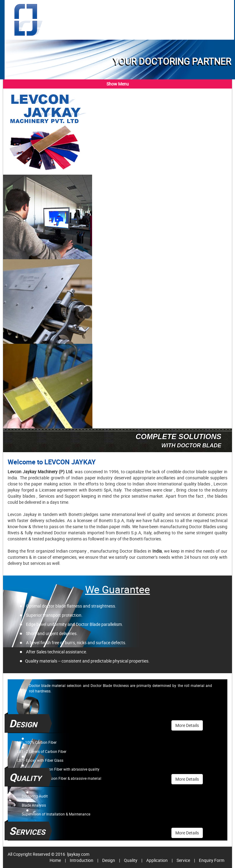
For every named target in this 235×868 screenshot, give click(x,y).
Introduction (82, 860)
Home (55, 860)
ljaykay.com (78, 854)
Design (109, 860)
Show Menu (118, 84)
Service (183, 860)
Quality (131, 860)
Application (157, 860)
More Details (187, 725)
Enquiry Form (212, 860)
